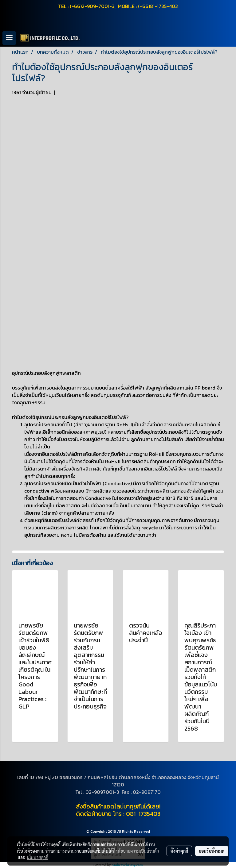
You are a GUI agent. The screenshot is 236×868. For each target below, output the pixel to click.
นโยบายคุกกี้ (37, 857)
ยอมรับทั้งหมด (212, 851)
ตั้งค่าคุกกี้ (179, 851)
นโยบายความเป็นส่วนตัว (138, 851)
